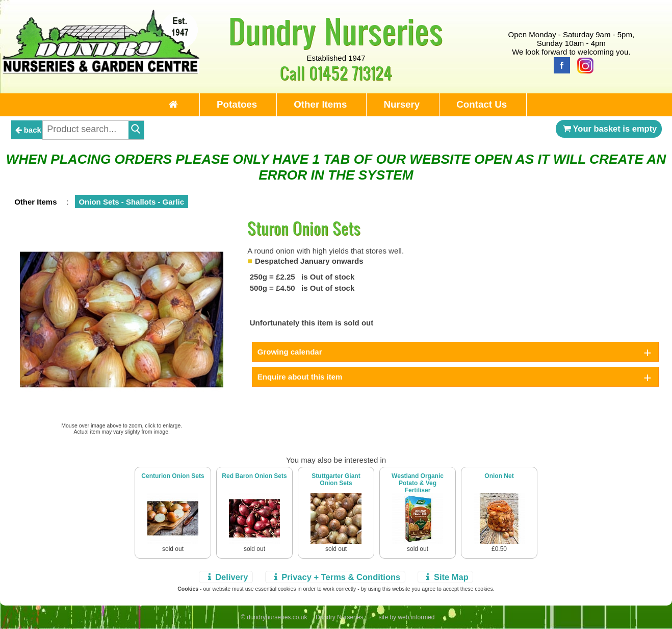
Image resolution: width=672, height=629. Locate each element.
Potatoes (237, 104)
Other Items (320, 104)
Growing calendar (290, 352)
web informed (416, 617)
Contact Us (482, 104)
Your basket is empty (609, 129)
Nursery (402, 104)
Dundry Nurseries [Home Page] (336, 31)
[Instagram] (583, 65)
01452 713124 (351, 73)
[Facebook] (559, 65)
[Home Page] (101, 71)
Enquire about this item (300, 377)
